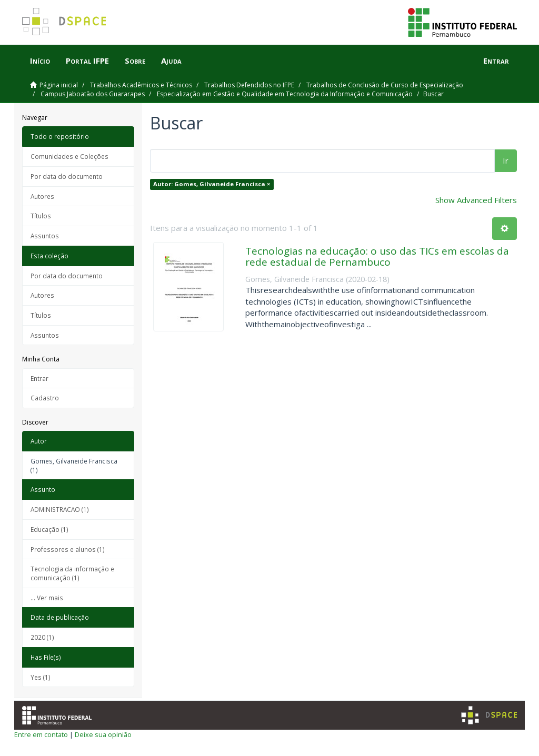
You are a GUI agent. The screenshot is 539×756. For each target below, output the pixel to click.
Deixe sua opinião (103, 734)
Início (40, 61)
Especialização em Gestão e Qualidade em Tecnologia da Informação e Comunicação (285, 94)
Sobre (135, 61)
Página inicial (59, 85)
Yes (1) (41, 677)
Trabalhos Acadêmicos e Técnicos (141, 85)
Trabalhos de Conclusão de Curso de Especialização (385, 85)
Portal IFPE (87, 61)
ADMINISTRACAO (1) (60, 509)
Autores (42, 196)
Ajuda (171, 61)
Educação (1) (49, 529)
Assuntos (45, 236)
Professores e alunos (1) (68, 549)
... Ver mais (47, 598)
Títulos (41, 216)
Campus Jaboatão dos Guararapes (93, 94)
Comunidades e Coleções (69, 156)
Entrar (39, 378)
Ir (506, 160)
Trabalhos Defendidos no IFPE (249, 85)
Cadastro (45, 398)
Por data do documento (67, 176)
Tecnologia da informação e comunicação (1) (72, 573)
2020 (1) (42, 637)
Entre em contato (41, 734)
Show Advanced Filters (476, 200)
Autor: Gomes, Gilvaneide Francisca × (212, 184)
